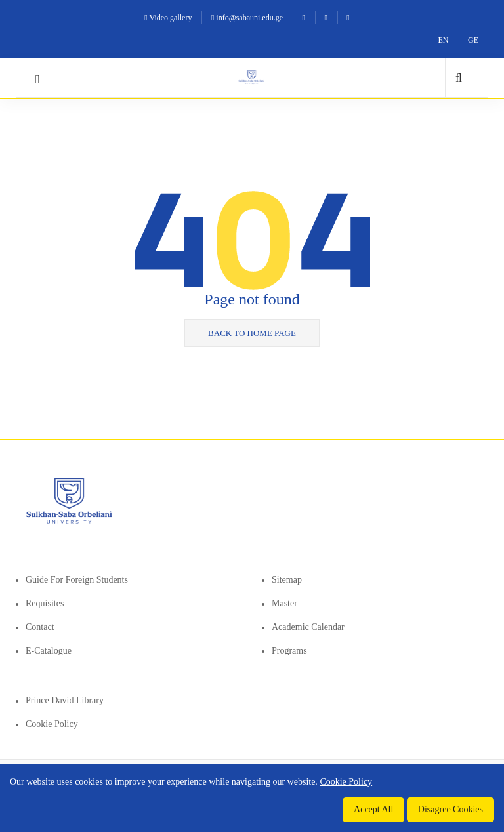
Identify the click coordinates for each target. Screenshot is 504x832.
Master (284, 603)
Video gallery (168, 18)
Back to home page (252, 333)
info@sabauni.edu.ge (247, 18)
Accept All (373, 809)
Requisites (45, 603)
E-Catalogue (49, 651)
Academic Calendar (308, 627)
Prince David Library (65, 700)
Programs (289, 651)
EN (444, 40)
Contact (40, 627)
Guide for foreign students (77, 580)
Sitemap (287, 580)
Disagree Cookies (451, 809)
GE (473, 40)
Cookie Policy (52, 724)
